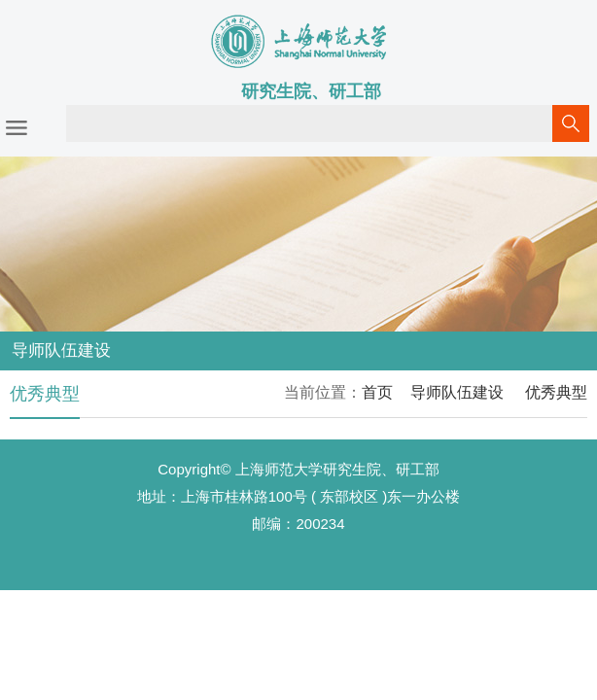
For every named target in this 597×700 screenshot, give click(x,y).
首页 (377, 392)
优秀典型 (554, 392)
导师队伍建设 (457, 392)
